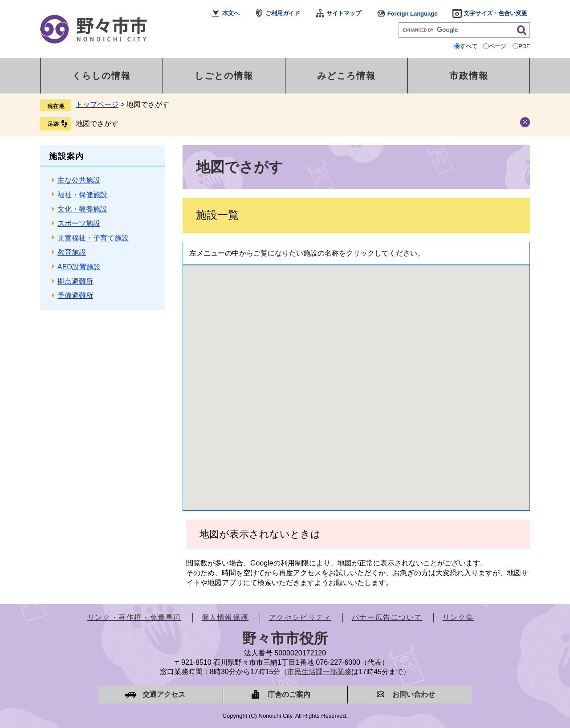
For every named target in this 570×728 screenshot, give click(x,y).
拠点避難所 (75, 281)
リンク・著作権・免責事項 (134, 617)
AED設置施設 (79, 267)
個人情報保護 (225, 617)
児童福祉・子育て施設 (93, 238)
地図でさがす (97, 124)
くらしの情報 (102, 76)
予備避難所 (75, 295)
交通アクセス (164, 694)
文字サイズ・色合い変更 (495, 13)
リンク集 (458, 617)
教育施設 (72, 252)
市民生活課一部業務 (319, 672)
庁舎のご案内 (289, 694)
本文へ (231, 13)
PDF (524, 46)
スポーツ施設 (79, 223)
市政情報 (469, 76)
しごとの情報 (224, 76)
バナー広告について (387, 617)
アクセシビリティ (300, 617)
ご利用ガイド (283, 13)
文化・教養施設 (82, 209)
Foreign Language (413, 14)
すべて (469, 46)
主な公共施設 (79, 180)
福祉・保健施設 (82, 195)
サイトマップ (344, 13)
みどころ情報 (346, 76)
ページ (498, 46)
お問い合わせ (414, 694)
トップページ (97, 104)
